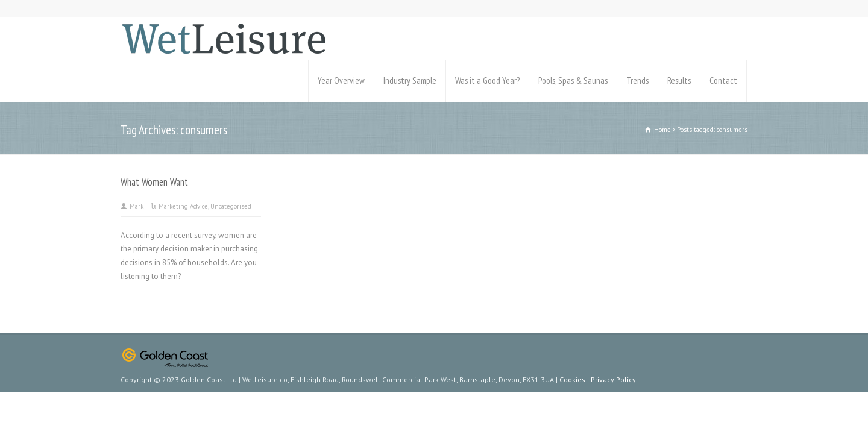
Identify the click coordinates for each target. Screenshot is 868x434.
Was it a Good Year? (487, 80)
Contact (723, 80)
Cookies (572, 379)
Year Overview (341, 80)
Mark (137, 206)
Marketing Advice (183, 206)
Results (679, 80)
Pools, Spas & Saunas (573, 80)
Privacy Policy (613, 379)
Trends (637, 80)
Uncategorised (231, 206)
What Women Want (154, 182)
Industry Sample (410, 80)
